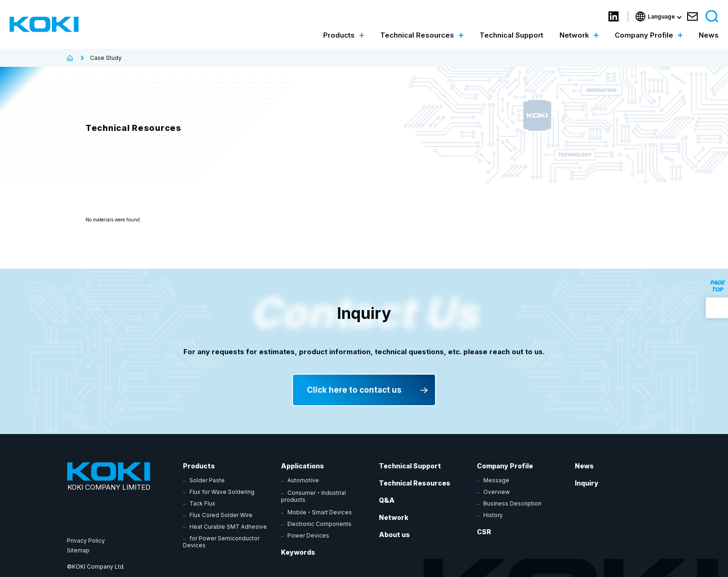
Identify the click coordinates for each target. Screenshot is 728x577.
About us (394, 535)
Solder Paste (207, 480)
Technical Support (511, 35)
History (493, 515)
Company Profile (505, 466)
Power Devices (308, 535)
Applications (302, 466)
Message (496, 480)
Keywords (298, 552)
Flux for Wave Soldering (222, 492)
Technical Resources (415, 483)
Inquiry (587, 483)
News (709, 35)
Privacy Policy (86, 541)
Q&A (387, 500)
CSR (484, 532)
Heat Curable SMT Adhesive (228, 527)
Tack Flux (202, 503)
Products (199, 466)
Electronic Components (319, 524)
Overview (497, 492)
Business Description (512, 503)
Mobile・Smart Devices (320, 512)
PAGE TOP (717, 285)
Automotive (303, 480)
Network (394, 517)
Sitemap (78, 550)
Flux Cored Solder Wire (221, 515)
